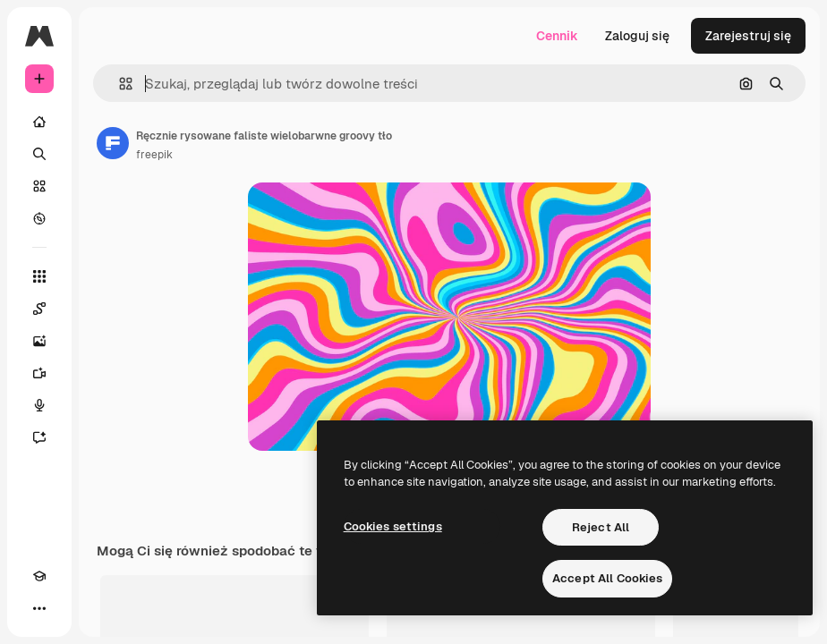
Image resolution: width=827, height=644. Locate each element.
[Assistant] (39, 437)
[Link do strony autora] (113, 143)
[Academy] (39, 576)
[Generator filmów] (39, 373)
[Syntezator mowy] (39, 405)
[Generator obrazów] (39, 341)
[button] (119, 84)
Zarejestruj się (748, 36)
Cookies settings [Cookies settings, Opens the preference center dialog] (393, 526)
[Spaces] (39, 309)
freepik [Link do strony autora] (154, 155)
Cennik (557, 36)
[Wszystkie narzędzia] (39, 276)
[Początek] (39, 122)
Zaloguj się (637, 36)
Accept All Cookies (607, 578)
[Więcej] (39, 608)
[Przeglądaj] (39, 218)
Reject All (601, 527)
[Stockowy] (39, 186)
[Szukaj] (39, 154)
